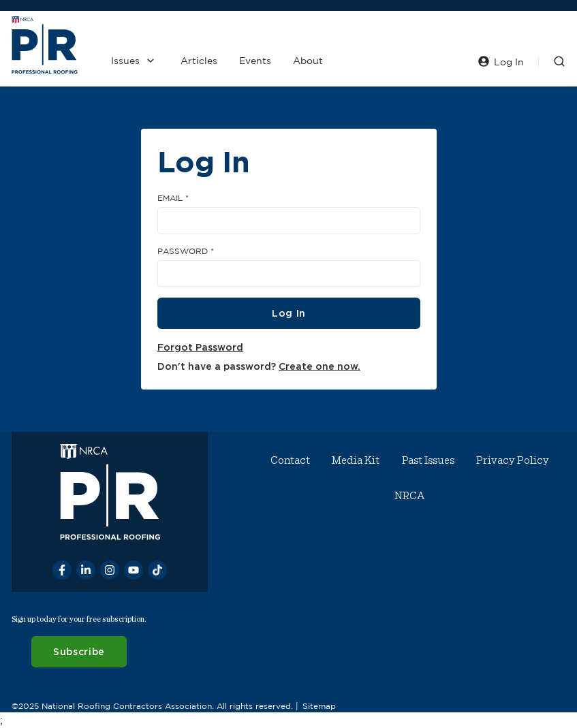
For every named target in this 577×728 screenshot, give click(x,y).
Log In (288, 313)
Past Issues (428, 460)
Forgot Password (200, 347)
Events (255, 61)
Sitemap (319, 705)
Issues (125, 61)
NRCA (409, 496)
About (308, 61)
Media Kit (356, 460)
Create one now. (319, 366)
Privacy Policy (513, 460)
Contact (290, 460)
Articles (199, 61)
